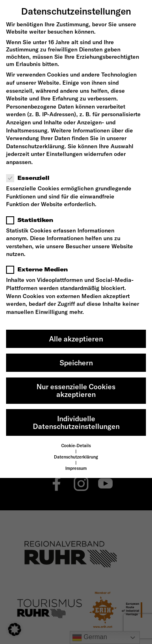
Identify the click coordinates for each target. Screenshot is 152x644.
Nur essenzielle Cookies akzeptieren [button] (76, 391)
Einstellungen (64, 154)
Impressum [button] (76, 468)
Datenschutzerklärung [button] (76, 457)
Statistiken (32, 220)
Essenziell (30, 178)
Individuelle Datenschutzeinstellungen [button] (76, 423)
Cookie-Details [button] (76, 446)
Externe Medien (40, 269)
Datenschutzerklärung (35, 146)
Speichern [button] (76, 363)
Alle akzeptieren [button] (76, 339)
